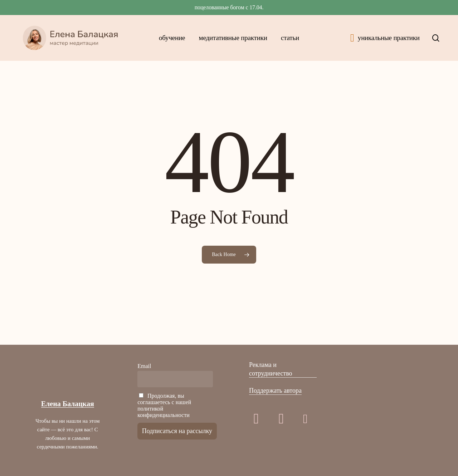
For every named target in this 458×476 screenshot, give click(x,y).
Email (144, 366)
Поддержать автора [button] (275, 391)
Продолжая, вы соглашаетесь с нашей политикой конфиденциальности (164, 405)
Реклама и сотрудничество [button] (271, 369)
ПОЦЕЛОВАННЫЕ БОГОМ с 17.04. (229, 7)
